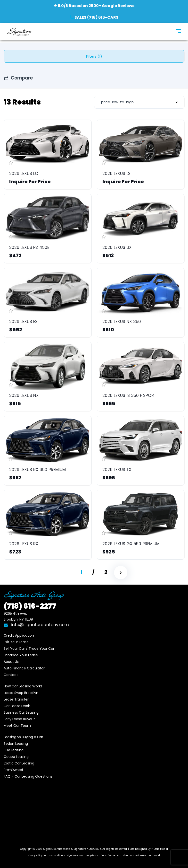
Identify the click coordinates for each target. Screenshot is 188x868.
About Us (11, 662)
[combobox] (139, 102)
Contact (11, 675)
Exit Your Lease (16, 642)
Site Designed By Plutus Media (149, 849)
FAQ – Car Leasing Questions (28, 776)
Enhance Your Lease (21, 655)
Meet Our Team (17, 726)
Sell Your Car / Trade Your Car (29, 649)
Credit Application (19, 635)
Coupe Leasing (16, 757)
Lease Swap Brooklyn (21, 693)
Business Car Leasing (21, 712)
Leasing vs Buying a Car (23, 737)
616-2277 (30, 606)
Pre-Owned (13, 770)
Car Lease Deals (17, 706)
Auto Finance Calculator (24, 668)
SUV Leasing (14, 750)
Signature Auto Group (87, 849)
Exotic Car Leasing (19, 763)
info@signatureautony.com (36, 625)
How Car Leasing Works (23, 686)
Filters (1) (94, 56)
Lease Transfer (16, 699)
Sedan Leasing (16, 744)
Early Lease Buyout (19, 719)
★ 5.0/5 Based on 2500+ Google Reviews (94, 6)
